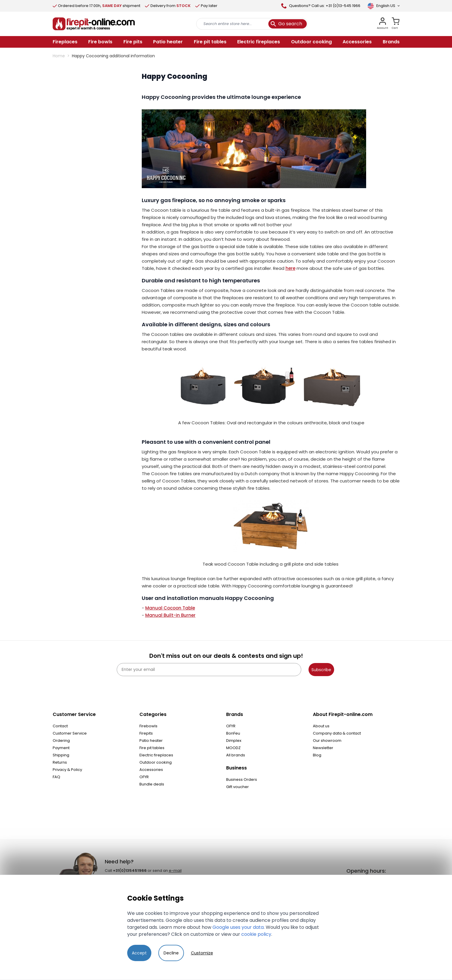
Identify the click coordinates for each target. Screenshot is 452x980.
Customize (202, 953)
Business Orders (242, 779)
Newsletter (323, 748)
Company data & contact (337, 733)
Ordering (61, 741)
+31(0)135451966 (130, 871)
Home (59, 56)
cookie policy (256, 934)
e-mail (175, 871)
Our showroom (327, 741)
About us (321, 726)
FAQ (56, 777)
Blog (317, 755)
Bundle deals (152, 784)
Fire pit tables (152, 748)
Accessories (151, 770)
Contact (60, 726)
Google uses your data (238, 927)
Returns (60, 762)
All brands (236, 755)
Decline (171, 953)
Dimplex (234, 741)
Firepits (146, 733)
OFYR (144, 777)
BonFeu (233, 733)
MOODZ (233, 748)
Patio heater (151, 741)
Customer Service (70, 733)
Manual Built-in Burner (170, 615)
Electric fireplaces (156, 755)
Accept (139, 953)
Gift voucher (237, 787)
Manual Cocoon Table (170, 608)
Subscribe (321, 670)
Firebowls (148, 726)
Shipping (61, 755)
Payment (61, 748)
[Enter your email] (209, 670)
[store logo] (94, 24)
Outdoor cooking (156, 762)
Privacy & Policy (67, 770)
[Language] (383, 6)
